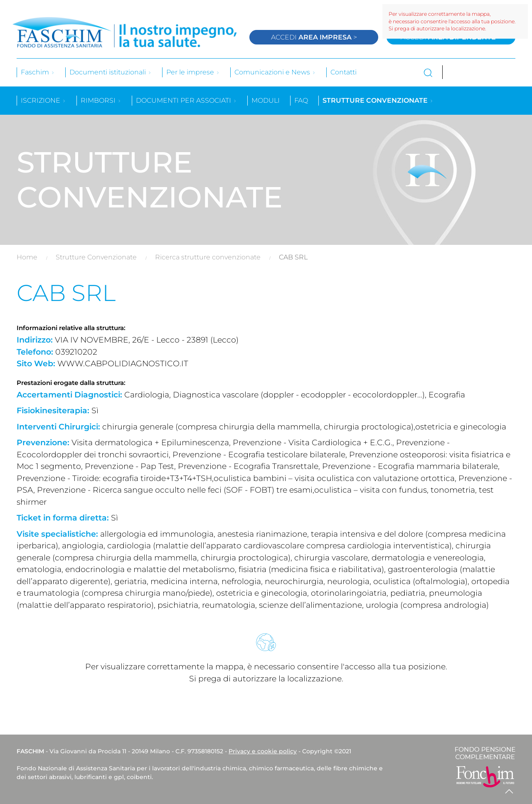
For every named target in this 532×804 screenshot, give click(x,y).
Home (27, 257)
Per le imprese (193, 72)
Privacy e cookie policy (263, 751)
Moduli (266, 100)
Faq (301, 100)
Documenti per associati (186, 100)
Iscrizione (43, 100)
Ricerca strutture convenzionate (208, 257)
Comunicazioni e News (275, 72)
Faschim (38, 72)
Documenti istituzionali (111, 72)
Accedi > (314, 37)
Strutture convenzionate (378, 100)
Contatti (344, 72)
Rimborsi (101, 100)
